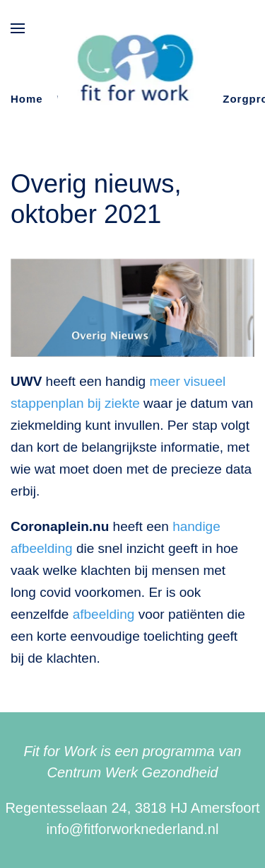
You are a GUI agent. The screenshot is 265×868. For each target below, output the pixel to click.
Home (27, 99)
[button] (18, 28)
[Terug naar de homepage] (132, 70)
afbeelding (104, 614)
